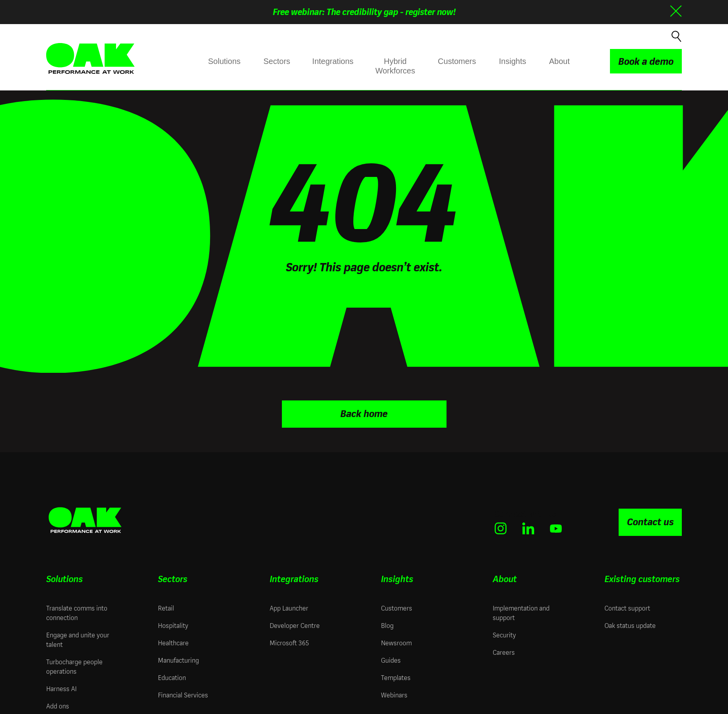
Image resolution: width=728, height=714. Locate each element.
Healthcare (173, 642)
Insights (513, 61)
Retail (166, 607)
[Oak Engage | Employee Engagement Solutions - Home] (90, 58)
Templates (396, 677)
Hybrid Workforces (395, 66)
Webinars (394, 694)
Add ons (58, 705)
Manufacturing (178, 659)
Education (172, 677)
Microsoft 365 (289, 642)
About (559, 61)
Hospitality (173, 625)
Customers (457, 61)
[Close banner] (676, 11)
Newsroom (396, 642)
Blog (387, 625)
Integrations (333, 61)
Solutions (224, 61)
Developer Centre (295, 625)
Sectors (277, 61)
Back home (364, 413)
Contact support (627, 607)
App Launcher (289, 607)
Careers (504, 651)
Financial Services (183, 694)
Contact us (650, 521)
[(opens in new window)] (501, 528)
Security (504, 634)
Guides (391, 659)
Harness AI (61, 688)
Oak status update (630, 625)
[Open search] (676, 36)
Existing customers (642, 578)
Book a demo (646, 62)
